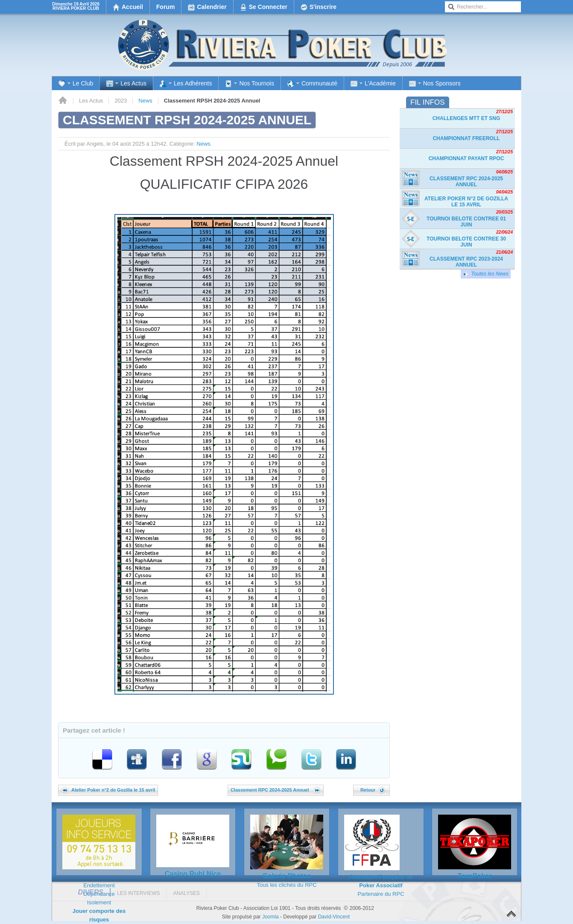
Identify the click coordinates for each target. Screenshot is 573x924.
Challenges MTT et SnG (466, 118)
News (145, 101)
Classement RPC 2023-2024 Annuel (466, 262)
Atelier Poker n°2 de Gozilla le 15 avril (108, 790)
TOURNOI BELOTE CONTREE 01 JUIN (466, 222)
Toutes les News (486, 274)
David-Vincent (334, 917)
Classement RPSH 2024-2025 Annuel (187, 120)
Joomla (270, 917)
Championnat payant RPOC (466, 158)
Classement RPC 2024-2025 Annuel (275, 790)
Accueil (63, 101)
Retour (373, 790)
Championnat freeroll (466, 138)
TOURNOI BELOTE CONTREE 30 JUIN (466, 242)
